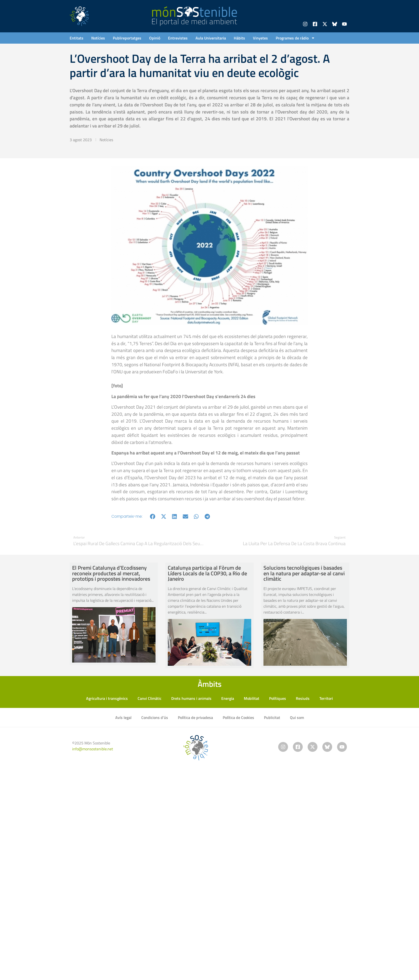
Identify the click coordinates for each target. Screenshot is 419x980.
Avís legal (123, 717)
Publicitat (272, 717)
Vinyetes (260, 38)
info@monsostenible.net (93, 749)
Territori (326, 698)
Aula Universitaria (211, 38)
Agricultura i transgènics (107, 698)
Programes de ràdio (295, 38)
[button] (153, 516)
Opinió (155, 38)
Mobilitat (252, 698)
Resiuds (303, 698)
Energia (228, 698)
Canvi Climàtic (150, 698)
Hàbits (239, 38)
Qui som (297, 717)
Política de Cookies (238, 717)
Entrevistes (178, 38)
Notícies (98, 38)
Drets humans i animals (191, 698)
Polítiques (278, 698)
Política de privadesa (195, 717)
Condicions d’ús (155, 717)
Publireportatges (127, 38)
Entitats (77, 38)
